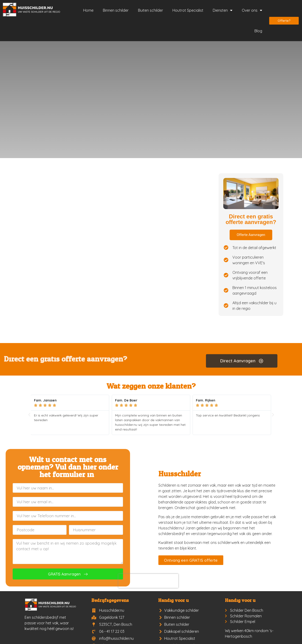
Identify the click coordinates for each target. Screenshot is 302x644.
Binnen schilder (116, 10)
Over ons (252, 10)
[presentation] (63, 581)
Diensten (223, 10)
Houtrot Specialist (188, 10)
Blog (258, 31)
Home (88, 10)
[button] (29, 415)
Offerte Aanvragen (251, 235)
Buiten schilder (151, 10)
